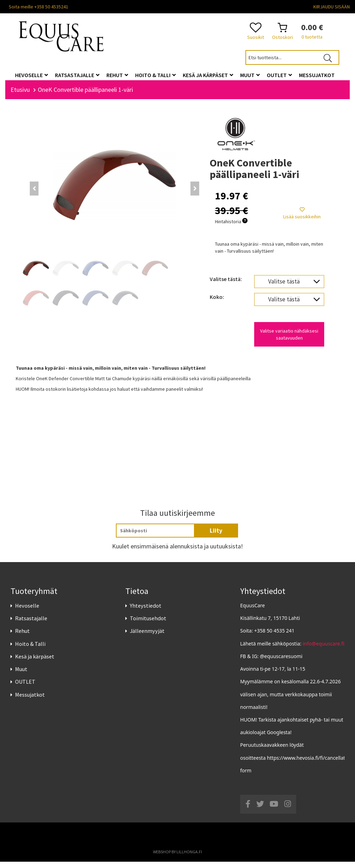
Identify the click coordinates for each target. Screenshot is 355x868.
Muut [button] (250, 75)
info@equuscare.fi (324, 650)
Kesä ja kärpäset (35, 662)
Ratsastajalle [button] (77, 75)
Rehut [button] (117, 75)
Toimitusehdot (148, 624)
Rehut (22, 637)
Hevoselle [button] (32, 75)
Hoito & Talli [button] (155, 75)
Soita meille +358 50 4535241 (39, 7)
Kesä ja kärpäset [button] (208, 75)
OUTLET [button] (279, 75)
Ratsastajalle (31, 624)
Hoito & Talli (30, 650)
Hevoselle (27, 611)
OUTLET (25, 688)
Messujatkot (30, 700)
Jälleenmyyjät (147, 637)
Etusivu (20, 95)
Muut (21, 675)
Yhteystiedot (146, 611)
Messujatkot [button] (317, 75)
